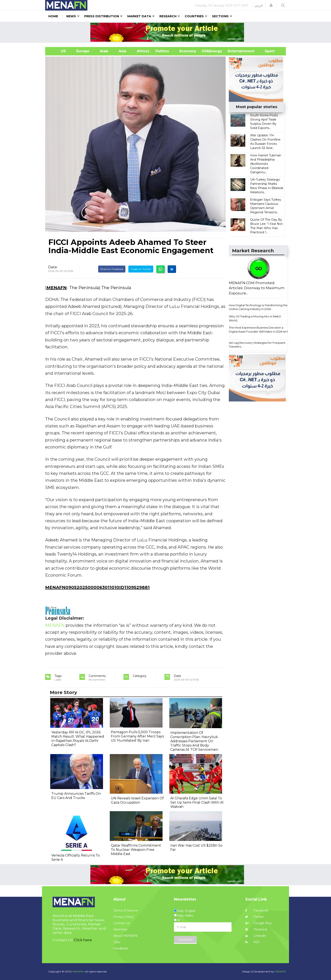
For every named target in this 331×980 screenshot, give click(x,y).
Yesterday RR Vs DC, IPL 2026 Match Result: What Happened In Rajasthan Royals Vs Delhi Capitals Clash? (78, 739)
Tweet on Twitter (141, 269)
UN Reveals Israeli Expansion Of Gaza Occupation (137, 800)
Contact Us (122, 923)
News (71, 16)
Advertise (120, 929)
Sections (220, 16)
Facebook (257, 910)
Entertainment (235, 51)
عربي (259, 5)
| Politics (161, 51)
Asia (122, 51)
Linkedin (256, 936)
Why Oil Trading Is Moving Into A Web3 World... (255, 318)
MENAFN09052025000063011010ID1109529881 (97, 587)
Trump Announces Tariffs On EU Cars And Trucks (76, 796)
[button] (271, 5)
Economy (188, 51)
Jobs (117, 942)
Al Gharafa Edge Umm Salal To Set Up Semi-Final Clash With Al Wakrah (197, 802)
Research (168, 16)
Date (53, 267)
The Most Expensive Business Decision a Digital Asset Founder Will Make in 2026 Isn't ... (258, 331)
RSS (252, 942)
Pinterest (256, 929)
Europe (83, 51)
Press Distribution (102, 16)
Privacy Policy (124, 917)
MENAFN (57, 288)
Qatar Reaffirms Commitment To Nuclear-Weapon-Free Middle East (136, 850)
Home (53, 16)
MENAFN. (78, 971)
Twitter (255, 917)
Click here (83, 940)
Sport (267, 51)
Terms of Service (126, 910)
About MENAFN (125, 936)
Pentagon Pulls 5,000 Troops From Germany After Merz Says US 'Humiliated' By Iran (137, 736)
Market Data (139, 16)
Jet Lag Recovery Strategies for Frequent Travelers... (257, 345)
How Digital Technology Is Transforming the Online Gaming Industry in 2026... (258, 307)
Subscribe (185, 940)
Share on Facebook (112, 269)
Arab (104, 51)
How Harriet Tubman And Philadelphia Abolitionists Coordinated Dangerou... (266, 164)
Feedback (121, 948)
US (58, 51)
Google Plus (258, 923)
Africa (142, 51)
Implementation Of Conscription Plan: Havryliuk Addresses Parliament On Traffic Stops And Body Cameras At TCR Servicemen (194, 741)
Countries (194, 16)
